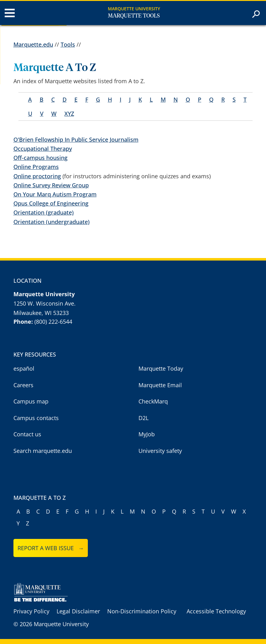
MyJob (147, 434)
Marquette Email (160, 385)
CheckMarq (153, 401)
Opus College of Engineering (51, 203)
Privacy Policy (31, 611)
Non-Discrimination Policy (142, 611)
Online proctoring (37, 176)
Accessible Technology (216, 611)
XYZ (69, 114)
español (24, 368)
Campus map (31, 401)
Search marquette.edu (43, 451)
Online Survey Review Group (51, 185)
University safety (160, 451)
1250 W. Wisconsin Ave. (45, 303)
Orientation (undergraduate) (52, 222)
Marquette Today (161, 368)
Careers (23, 385)
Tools (68, 44)
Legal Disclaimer (78, 611)
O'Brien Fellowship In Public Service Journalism (76, 139)
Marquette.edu (33, 44)
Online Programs (36, 167)
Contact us (27, 434)
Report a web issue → (51, 548)
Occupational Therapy (43, 149)
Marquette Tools (134, 16)
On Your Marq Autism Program (55, 194)
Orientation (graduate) (44, 212)
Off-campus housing (40, 158)
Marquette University (134, 9)
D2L (143, 418)
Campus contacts (36, 418)
